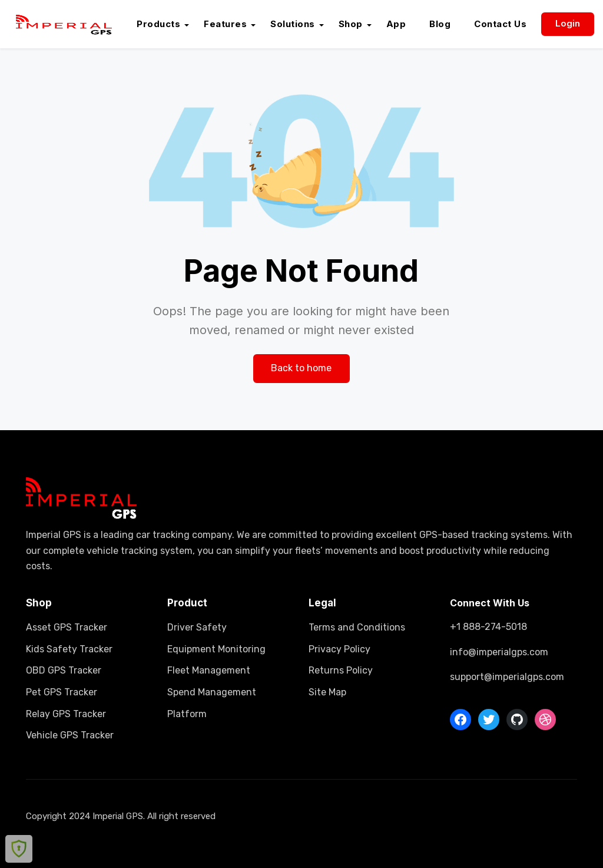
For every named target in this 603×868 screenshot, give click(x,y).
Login (568, 23)
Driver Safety (197, 627)
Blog (440, 24)
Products (158, 24)
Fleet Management (209, 670)
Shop (351, 24)
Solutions (293, 24)
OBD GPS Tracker (64, 670)
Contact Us (500, 24)
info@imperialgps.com (499, 652)
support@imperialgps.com (507, 677)
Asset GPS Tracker (67, 627)
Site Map (327, 692)
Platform (187, 714)
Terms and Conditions (357, 627)
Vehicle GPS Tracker (70, 735)
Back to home (301, 368)
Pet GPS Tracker (62, 692)
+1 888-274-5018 (488, 627)
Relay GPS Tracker (66, 714)
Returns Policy (341, 670)
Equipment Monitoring (216, 649)
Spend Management (212, 692)
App (396, 24)
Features (225, 24)
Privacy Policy (339, 649)
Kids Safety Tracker (69, 649)
